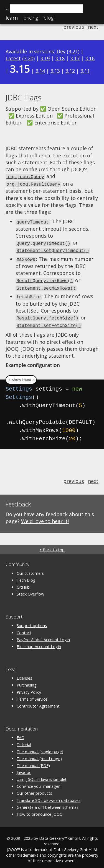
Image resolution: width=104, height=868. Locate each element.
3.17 (75, 58)
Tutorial (24, 740)
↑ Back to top (52, 545)
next (93, 27)
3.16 (90, 58)
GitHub (23, 583)
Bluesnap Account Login (39, 642)
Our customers (30, 569)
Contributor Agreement (38, 702)
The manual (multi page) (39, 754)
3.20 (29, 58)
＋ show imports (21, 375)
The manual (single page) (40, 747)
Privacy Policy (29, 688)
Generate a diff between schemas (48, 803)
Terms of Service (32, 694)
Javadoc (24, 768)
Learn (12, 18)
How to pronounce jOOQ (40, 810)
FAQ (21, 733)
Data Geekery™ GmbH (60, 834)
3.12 (70, 71)
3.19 (45, 58)
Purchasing (27, 681)
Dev (61, 51)
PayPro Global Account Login (43, 635)
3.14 (40, 71)
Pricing (31, 18)
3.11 (85, 71)
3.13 (55, 71)
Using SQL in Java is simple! (41, 775)
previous (74, 27)
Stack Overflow (30, 590)
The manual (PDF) (33, 761)
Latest (13, 58)
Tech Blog (26, 575)
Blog (49, 18)
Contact (24, 628)
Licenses (24, 674)
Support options (32, 621)
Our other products (34, 789)
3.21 (73, 51)
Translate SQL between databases (49, 796)
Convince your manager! (39, 782)
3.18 (60, 58)
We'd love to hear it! (45, 517)
